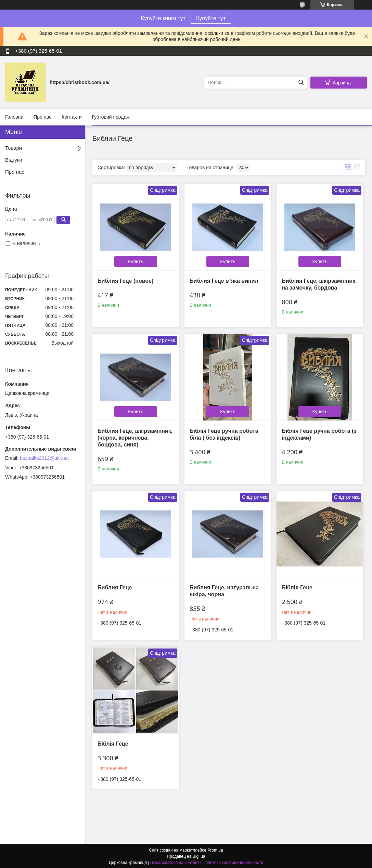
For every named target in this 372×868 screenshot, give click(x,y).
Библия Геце (115, 587)
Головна (14, 117)
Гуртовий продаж (111, 117)
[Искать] (301, 83)
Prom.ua (215, 849)
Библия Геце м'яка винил (224, 281)
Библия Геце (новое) (125, 281)
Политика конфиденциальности (233, 862)
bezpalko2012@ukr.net (44, 458)
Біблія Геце (297, 587)
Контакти (72, 117)
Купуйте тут (211, 18)
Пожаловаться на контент (175, 862)
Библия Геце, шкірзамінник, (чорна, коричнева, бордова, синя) (135, 437)
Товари (14, 148)
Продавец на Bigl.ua (186, 855)
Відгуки (14, 160)
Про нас (42, 117)
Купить (136, 261)
